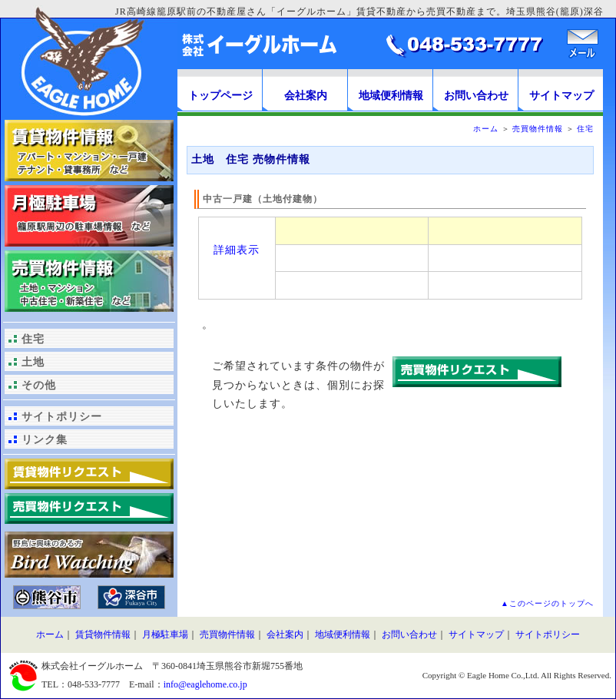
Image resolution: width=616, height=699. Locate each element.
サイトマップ (561, 96)
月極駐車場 (165, 634)
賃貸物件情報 (103, 634)
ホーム (486, 129)
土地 (33, 362)
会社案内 (306, 96)
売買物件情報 (538, 129)
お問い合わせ (476, 96)
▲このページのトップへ (547, 603)
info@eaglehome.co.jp (205, 684)
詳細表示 (237, 250)
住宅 (33, 339)
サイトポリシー (62, 417)
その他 (39, 385)
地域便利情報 (391, 96)
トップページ (220, 96)
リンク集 (45, 440)
